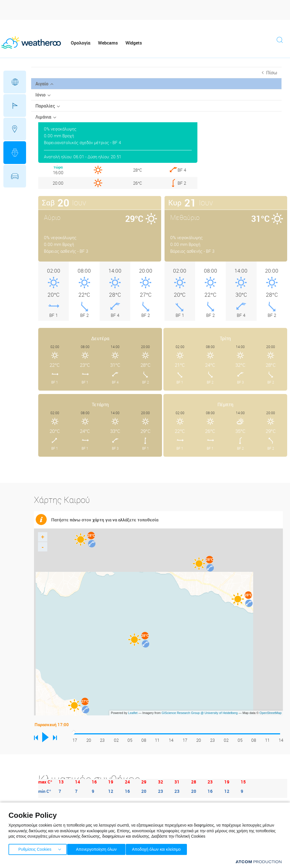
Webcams (108, 43)
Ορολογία (81, 43)
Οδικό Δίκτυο (15, 176)
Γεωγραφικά (15, 82)
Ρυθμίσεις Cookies (35, 848)
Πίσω (272, 73)
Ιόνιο (40, 95)
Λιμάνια (43, 117)
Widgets (134, 43)
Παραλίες (45, 106)
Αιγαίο (42, 84)
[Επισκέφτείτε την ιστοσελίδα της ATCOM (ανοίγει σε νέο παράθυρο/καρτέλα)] (259, 862)
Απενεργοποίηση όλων (99, 848)
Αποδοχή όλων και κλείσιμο (165, 848)
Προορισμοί (15, 129)
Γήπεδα (15, 106)
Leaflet (133, 713)
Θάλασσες (15, 153)
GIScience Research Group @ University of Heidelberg (200, 713)
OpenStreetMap (270, 713)
